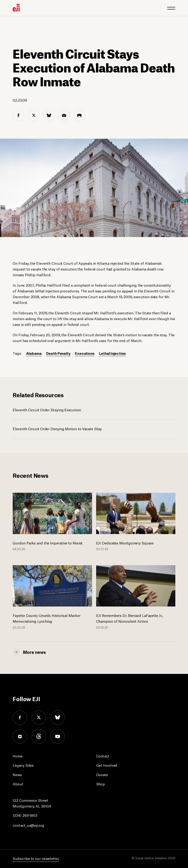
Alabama (34, 353)
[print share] (79, 115)
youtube (58, 736)
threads (39, 736)
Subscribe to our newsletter (36, 858)
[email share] (64, 115)
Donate (102, 774)
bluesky (58, 718)
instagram (20, 736)
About (18, 784)
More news (34, 652)
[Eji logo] (16, 8)
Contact (103, 756)
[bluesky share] (49, 115)
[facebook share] (18, 115)
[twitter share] (34, 115)
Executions (85, 353)
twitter (39, 718)
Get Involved (107, 765)
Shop (101, 784)
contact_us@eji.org (28, 825)
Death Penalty (58, 353)
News (17, 774)
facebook (20, 718)
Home (18, 756)
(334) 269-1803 (25, 815)
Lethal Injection (112, 353)
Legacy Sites (23, 765)
